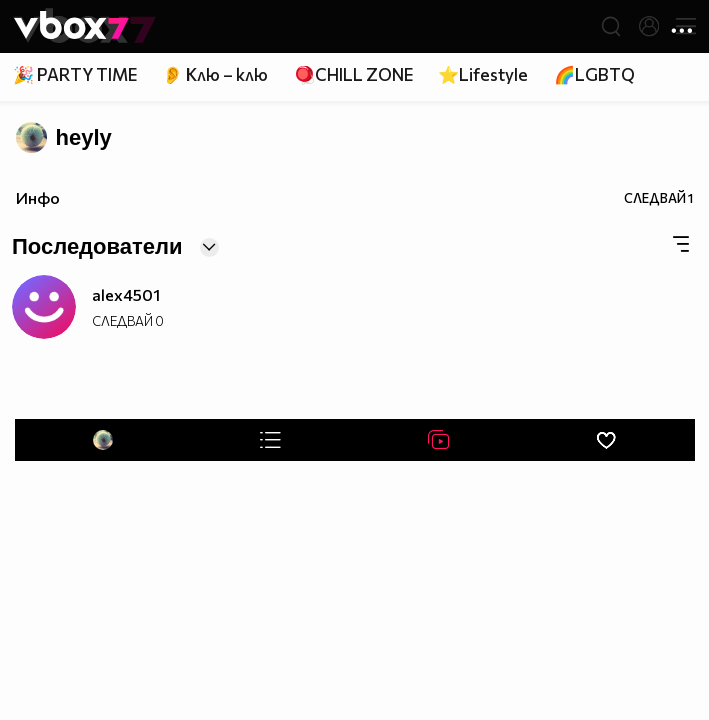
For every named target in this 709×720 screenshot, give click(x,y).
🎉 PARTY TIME (75, 74)
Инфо (38, 197)
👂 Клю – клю (215, 74)
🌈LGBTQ (594, 74)
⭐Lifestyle (483, 74)
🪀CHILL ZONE (353, 74)
